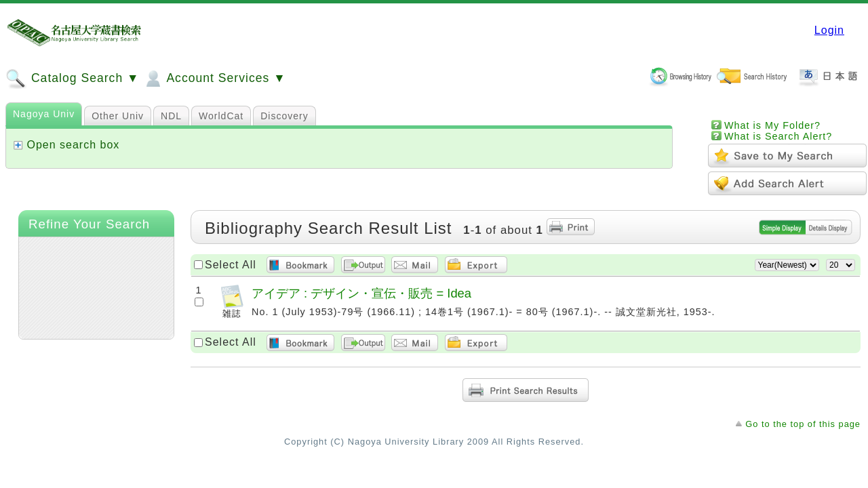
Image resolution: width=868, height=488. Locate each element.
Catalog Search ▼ (72, 79)
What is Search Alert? (778, 136)
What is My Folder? (772, 125)
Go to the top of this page (803, 424)
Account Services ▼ (214, 79)
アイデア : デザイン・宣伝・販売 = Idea (361, 293)
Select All (231, 265)
